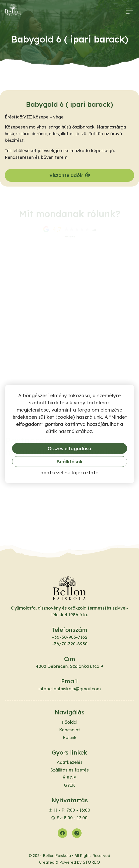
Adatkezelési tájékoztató (69, 473)
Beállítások (69, 462)
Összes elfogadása (69, 448)
